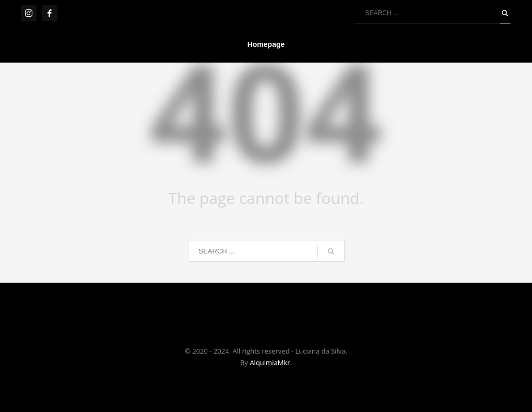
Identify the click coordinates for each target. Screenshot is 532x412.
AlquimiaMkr (270, 362)
